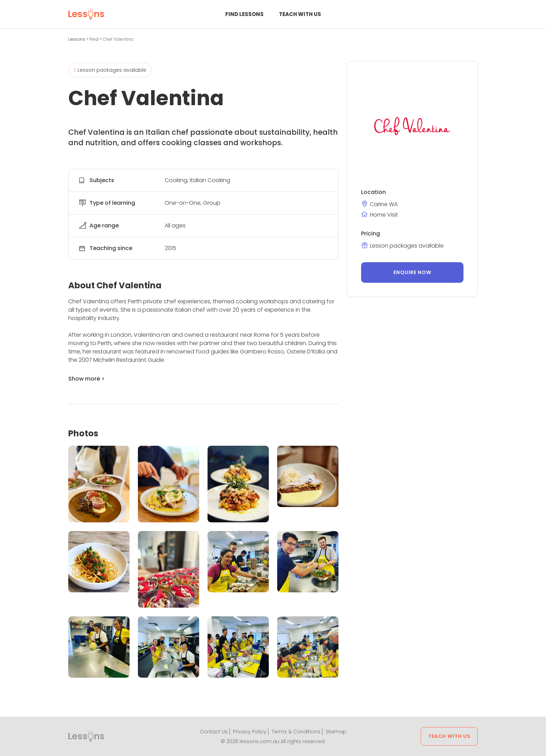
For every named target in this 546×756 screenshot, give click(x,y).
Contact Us (214, 732)
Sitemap (336, 732)
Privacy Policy (250, 732)
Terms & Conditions (296, 732)
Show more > (86, 379)
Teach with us (300, 14)
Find (95, 39)
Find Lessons (244, 14)
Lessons (77, 39)
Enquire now (412, 272)
